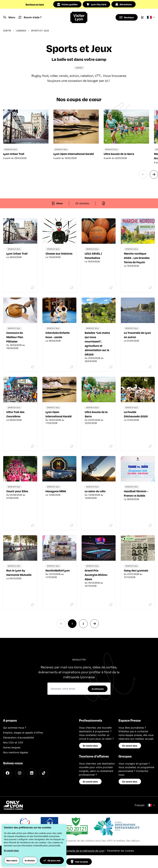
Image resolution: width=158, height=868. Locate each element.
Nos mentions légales (16, 752)
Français (145, 805)
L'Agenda (21, 31)
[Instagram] (20, 773)
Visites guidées (67, 4)
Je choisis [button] (30, 860)
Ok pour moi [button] (52, 860)
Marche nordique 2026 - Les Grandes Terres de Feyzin (137, 258)
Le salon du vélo (95, 491)
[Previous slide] (143, 174)
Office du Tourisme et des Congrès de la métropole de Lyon (69, 851)
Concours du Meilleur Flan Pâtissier (15, 337)
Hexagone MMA (56, 491)
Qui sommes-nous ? (15, 728)
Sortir (7, 31)
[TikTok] (44, 773)
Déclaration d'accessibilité (18, 738)
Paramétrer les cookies (121, 851)
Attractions (124, 4)
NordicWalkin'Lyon (58, 570)
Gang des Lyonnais (136, 570)
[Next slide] (154, 174)
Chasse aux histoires (59, 253)
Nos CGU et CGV (13, 742)
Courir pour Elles (17, 491)
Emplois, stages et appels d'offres (23, 733)
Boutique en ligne (35, 4)
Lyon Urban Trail (17, 253)
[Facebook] (8, 773)
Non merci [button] (12, 860)
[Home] (79, 17)
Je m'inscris (98, 689)
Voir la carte (79, 862)
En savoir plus (90, 746)
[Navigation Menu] (9, 17)
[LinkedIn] (32, 773)
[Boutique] (126, 17)
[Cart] (142, 17)
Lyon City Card (96, 4)
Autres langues (12, 747)
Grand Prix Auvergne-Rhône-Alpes (96, 575)
